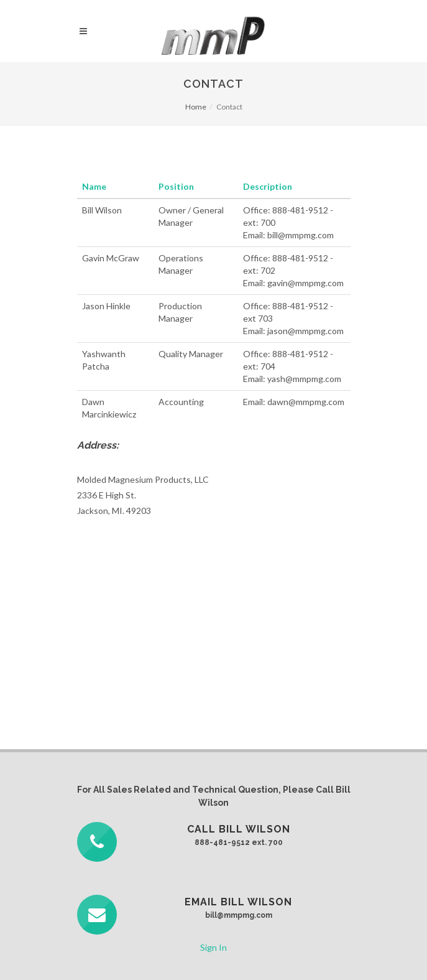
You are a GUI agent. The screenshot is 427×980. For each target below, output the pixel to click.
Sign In (214, 947)
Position (176, 186)
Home (196, 107)
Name (94, 186)
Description (268, 186)
